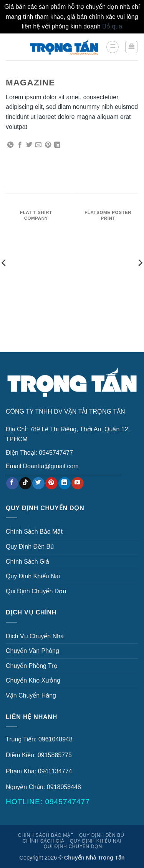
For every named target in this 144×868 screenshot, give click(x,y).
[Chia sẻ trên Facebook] (20, 145)
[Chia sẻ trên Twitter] (29, 145)
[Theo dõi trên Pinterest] (51, 483)
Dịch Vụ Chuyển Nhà (35, 636)
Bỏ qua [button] (112, 26)
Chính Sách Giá (27, 562)
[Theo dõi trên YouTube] (77, 483)
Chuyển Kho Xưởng (33, 680)
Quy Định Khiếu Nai (33, 576)
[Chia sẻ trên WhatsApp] (10, 145)
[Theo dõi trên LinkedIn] (64, 483)
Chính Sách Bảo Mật (34, 532)
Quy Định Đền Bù (30, 547)
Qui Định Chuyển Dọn (36, 591)
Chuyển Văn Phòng (32, 651)
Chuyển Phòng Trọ (32, 666)
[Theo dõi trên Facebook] (12, 483)
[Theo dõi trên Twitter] (38, 483)
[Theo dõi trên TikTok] (25, 483)
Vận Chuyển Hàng (31, 695)
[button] (113, 47)
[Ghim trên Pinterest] (48, 145)
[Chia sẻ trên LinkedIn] (57, 145)
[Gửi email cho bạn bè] (38, 145)
